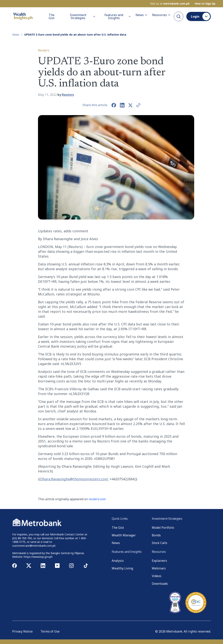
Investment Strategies (83, 16)
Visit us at (170, 4)
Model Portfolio (163, 528)
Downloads (160, 584)
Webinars (159, 568)
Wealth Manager (124, 535)
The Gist (52, 16)
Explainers (159, 561)
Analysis (118, 561)
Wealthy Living (122, 568)
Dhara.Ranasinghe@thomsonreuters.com (74, 479)
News (142, 15)
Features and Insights (118, 16)
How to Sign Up (205, 4)
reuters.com (97, 499)
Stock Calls (160, 543)
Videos (157, 576)
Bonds (156, 535)
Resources (161, 15)
